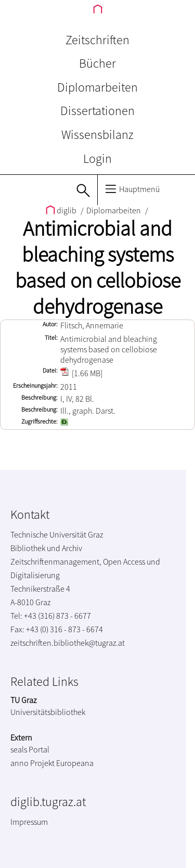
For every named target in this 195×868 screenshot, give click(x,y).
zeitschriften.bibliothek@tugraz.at (68, 643)
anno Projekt (32, 763)
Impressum (29, 822)
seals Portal (30, 749)
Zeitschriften (97, 40)
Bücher (97, 63)
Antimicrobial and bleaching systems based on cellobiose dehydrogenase (98, 267)
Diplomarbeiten (97, 87)
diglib (62, 210)
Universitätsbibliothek (48, 712)
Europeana (75, 763)
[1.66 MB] (81, 373)
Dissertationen (97, 111)
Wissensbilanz (97, 135)
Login (97, 158)
